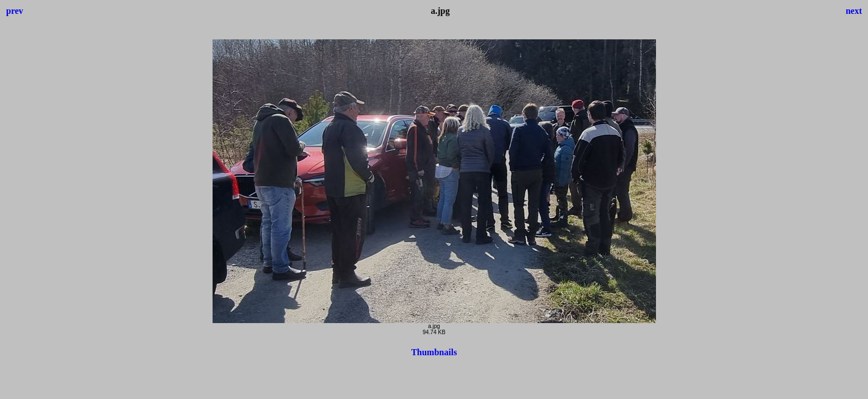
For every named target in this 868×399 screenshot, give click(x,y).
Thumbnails (434, 352)
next (854, 11)
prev (15, 11)
